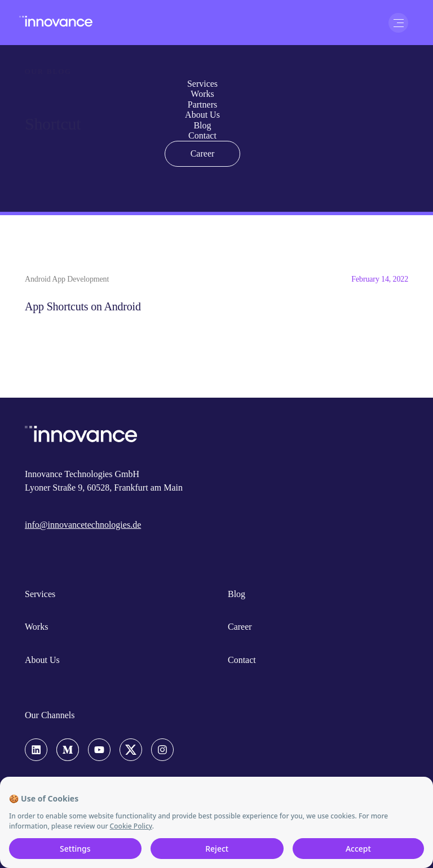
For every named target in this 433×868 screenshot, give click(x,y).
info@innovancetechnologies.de (83, 525)
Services (40, 594)
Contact (242, 660)
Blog (237, 594)
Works (36, 627)
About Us (42, 660)
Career (240, 627)
